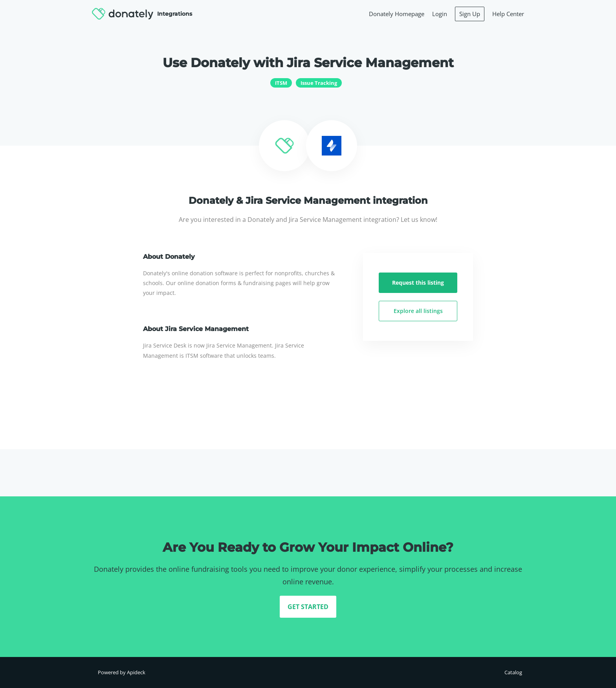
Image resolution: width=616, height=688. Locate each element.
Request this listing (418, 283)
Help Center (508, 14)
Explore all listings (418, 311)
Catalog (513, 672)
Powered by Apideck (122, 672)
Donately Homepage (397, 14)
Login (440, 14)
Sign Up (470, 14)
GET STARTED (308, 607)
